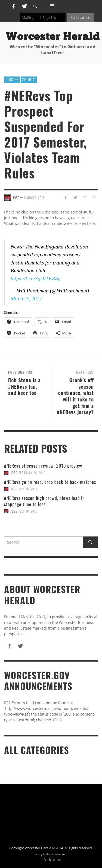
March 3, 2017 (34, 197)
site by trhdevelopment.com (51, 854)
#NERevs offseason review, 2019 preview (43, 466)
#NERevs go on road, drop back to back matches (50, 482)
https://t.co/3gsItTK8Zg (35, 278)
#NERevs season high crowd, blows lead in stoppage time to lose (44, 501)
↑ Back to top (51, 860)
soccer (12, 79)
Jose (14, 473)
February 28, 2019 (32, 473)
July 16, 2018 (28, 511)
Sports (29, 79)
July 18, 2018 (28, 489)
